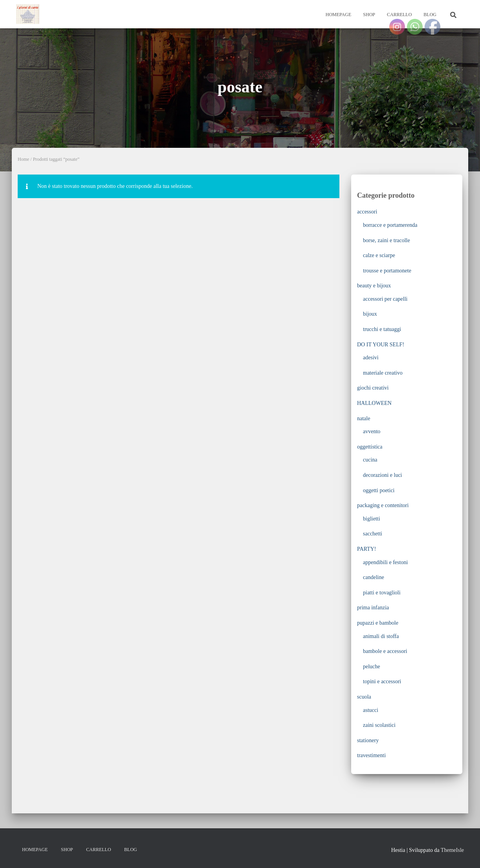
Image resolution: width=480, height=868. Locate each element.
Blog (430, 15)
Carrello (399, 15)
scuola (364, 697)
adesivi (371, 358)
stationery (368, 740)
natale (364, 418)
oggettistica (370, 447)
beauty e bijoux (374, 286)
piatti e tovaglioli (382, 593)
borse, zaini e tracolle (387, 240)
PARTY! (366, 549)
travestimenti (371, 755)
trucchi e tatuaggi (382, 329)
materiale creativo (383, 373)
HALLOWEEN (374, 403)
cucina (370, 460)
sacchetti (373, 534)
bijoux (370, 314)
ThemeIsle (452, 850)
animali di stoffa (381, 636)
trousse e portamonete (387, 271)
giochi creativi (373, 388)
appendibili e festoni (385, 562)
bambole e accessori (385, 651)
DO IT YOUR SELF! (381, 345)
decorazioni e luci (383, 475)
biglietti (372, 519)
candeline (374, 577)
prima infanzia (373, 608)
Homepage (339, 15)
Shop (369, 15)
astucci (371, 710)
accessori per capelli (385, 299)
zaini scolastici (379, 725)
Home (23, 159)
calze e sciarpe (379, 255)
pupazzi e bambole (378, 623)
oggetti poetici (379, 490)
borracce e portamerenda (390, 225)
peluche (372, 667)
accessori (367, 212)
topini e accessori (382, 681)
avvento (372, 431)
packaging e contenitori (383, 505)
